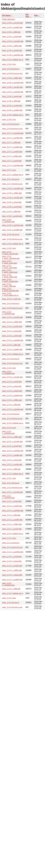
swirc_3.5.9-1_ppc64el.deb (13, 55)
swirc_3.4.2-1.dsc (9, 598)
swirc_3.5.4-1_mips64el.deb (8, 313)
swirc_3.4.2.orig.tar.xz (11, 603)
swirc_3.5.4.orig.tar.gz (11, 359)
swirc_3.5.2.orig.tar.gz (11, 483)
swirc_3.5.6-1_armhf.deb (12, 207)
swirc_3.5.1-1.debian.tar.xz (13, 534)
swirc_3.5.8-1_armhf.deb (12, 96)
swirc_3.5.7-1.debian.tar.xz (13, 175)
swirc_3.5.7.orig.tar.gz (11, 179)
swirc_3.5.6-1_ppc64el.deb (13, 225)
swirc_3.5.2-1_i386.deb (11, 469)
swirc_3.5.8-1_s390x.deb (12, 78)
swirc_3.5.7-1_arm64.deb (12, 152)
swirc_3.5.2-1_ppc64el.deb (13, 451)
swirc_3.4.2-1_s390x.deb (12, 570)
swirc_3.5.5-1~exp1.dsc (11, 299)
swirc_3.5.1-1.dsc (9, 538)
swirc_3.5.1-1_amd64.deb (12, 520)
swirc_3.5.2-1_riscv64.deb (12, 442)
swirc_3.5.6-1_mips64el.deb (8, 221)
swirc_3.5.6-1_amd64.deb (12, 230)
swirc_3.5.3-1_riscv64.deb (12, 377)
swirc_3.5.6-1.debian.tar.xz (13, 244)
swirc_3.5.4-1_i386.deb (11, 345)
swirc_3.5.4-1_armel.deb (12, 331)
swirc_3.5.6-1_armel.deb (12, 202)
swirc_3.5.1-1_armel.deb (12, 501)
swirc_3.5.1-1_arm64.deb (12, 506)
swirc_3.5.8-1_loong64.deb (13, 83)
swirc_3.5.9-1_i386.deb (11, 32)
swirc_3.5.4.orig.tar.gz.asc (12, 363)
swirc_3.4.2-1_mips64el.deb (8, 584)
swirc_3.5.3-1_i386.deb (11, 405)
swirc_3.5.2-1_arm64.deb (12, 465)
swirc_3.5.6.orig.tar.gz (11, 234)
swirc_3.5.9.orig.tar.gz (11, 69)
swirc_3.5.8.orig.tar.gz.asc (12, 129)
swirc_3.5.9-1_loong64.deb (13, 41)
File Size (27, 15)
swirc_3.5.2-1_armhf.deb (12, 446)
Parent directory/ (9, 19)
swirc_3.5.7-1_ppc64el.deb (13, 166)
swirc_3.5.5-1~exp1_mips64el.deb (11, 257)
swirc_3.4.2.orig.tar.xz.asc (12, 607)
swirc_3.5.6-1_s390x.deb (12, 193)
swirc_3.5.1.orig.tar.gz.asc (12, 547)
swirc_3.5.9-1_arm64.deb (12, 50)
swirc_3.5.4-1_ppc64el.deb (13, 340)
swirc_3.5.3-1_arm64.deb (12, 391)
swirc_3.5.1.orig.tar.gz (11, 543)
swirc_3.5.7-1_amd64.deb (12, 147)
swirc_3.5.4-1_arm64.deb (12, 326)
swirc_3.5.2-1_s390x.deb (12, 437)
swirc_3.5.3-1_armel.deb (12, 386)
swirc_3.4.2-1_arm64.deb (12, 566)
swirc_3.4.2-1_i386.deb (11, 589)
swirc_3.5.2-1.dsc (9, 478)
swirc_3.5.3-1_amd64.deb (12, 396)
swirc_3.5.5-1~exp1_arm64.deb (10, 271)
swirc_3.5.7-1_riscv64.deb (12, 138)
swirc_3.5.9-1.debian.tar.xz (13, 60)
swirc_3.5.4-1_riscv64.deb (12, 317)
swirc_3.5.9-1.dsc (9, 64)
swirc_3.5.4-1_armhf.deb (12, 336)
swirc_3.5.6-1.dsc (9, 248)
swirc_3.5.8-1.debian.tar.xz (13, 115)
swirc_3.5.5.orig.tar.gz (11, 303)
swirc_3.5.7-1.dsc (9, 170)
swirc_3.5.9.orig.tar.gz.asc (12, 73)
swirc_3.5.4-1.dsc (9, 368)
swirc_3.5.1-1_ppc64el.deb (13, 511)
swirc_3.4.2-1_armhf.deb (12, 557)
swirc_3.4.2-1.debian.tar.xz (13, 593)
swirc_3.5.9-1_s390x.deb (12, 46)
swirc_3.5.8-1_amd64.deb (12, 110)
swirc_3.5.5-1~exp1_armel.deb (9, 262)
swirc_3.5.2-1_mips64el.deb (8, 432)
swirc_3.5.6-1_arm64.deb (12, 216)
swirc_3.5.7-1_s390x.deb (12, 156)
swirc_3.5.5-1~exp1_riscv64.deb (10, 253)
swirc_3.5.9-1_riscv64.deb (12, 23)
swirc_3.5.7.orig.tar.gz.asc (12, 184)
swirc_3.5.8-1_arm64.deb (12, 106)
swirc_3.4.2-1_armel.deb (12, 561)
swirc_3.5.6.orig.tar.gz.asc (12, 239)
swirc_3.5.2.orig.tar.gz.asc (12, 488)
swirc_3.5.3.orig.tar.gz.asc (12, 419)
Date (36, 15)
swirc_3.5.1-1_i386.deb (11, 515)
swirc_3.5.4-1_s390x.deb (12, 322)
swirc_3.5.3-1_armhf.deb (12, 382)
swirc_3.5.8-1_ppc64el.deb (13, 92)
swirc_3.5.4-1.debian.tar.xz (13, 354)
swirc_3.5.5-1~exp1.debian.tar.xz (10, 294)
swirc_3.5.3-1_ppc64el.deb (13, 409)
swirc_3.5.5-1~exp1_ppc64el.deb (10, 290)
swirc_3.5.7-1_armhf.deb (12, 161)
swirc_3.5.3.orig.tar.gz (11, 414)
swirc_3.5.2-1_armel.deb (12, 460)
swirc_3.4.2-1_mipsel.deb (12, 575)
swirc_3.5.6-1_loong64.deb (13, 189)
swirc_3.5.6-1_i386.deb (11, 212)
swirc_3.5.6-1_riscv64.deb (12, 198)
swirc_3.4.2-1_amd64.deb (12, 580)
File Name (6, 15)
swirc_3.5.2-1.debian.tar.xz (13, 474)
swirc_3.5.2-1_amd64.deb (12, 455)
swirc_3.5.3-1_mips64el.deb (8, 373)
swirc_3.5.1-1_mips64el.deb (8, 497)
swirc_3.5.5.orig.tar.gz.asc (12, 308)
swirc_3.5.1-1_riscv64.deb (12, 492)
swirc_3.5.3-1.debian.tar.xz (13, 423)
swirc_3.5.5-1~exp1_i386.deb (9, 285)
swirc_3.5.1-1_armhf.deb (12, 529)
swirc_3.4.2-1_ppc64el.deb (13, 552)
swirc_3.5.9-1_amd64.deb (12, 27)
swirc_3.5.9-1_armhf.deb (12, 37)
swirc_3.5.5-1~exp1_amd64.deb (10, 280)
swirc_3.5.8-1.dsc (9, 119)
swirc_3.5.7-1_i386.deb (11, 142)
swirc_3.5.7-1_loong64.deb (13, 133)
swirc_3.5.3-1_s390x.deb (12, 400)
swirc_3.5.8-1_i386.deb (11, 101)
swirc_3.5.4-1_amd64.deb (12, 349)
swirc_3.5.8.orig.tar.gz (11, 124)
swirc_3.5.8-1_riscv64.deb (12, 87)
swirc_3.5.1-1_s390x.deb (12, 524)
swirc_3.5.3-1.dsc (9, 428)
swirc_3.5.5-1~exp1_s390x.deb (10, 276)
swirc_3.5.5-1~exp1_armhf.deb (10, 267)
